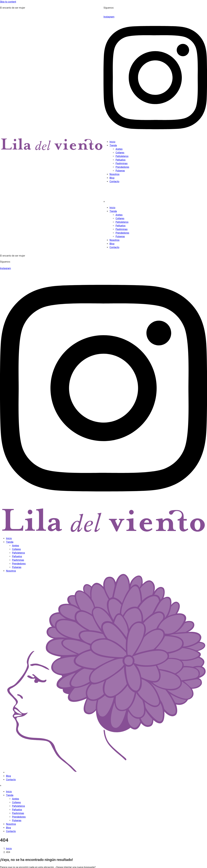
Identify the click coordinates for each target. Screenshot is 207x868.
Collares (120, 153)
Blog (112, 178)
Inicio (112, 142)
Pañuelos (121, 160)
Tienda (113, 145)
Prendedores (122, 167)
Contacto (114, 181)
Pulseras (120, 171)
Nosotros (114, 174)
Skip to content (8, 2)
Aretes (119, 149)
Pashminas (122, 163)
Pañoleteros (122, 156)
